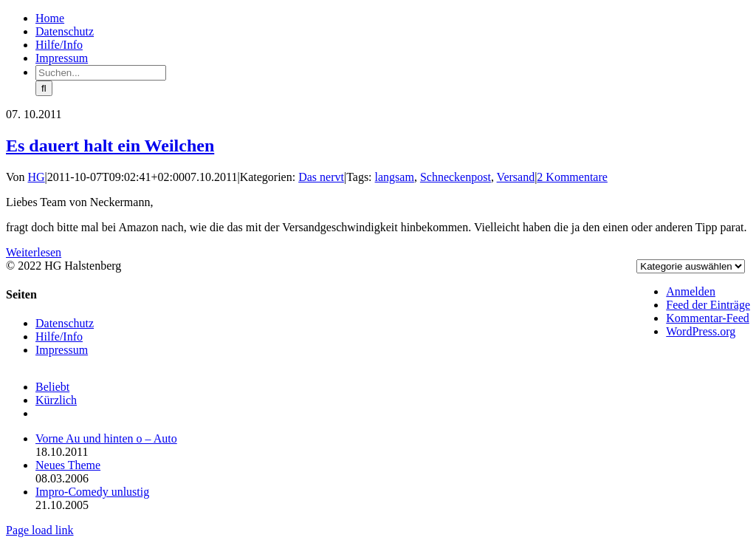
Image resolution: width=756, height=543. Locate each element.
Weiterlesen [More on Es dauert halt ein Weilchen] (34, 252)
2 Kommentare (572, 177)
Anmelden (691, 291)
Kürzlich (56, 400)
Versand (516, 177)
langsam (395, 177)
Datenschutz (65, 323)
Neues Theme (68, 465)
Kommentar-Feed (708, 318)
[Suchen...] (101, 73)
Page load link (40, 530)
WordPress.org (701, 331)
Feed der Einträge (708, 305)
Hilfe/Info (59, 337)
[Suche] (44, 88)
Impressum (62, 350)
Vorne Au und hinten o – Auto (106, 438)
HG (37, 177)
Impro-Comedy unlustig (92, 492)
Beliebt (52, 387)
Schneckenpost (456, 177)
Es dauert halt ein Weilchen (110, 146)
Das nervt (321, 177)
